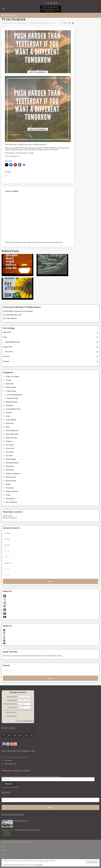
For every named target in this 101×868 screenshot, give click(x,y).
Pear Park (6, 357)
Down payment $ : (12, 700)
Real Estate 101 (11, 477)
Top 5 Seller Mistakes (10, 318)
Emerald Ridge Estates (13, 342)
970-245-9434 (8, 760)
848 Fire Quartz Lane (21, 821)
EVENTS (9, 413)
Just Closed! (10, 445)
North (5, 337)
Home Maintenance (12, 431)
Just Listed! (10, 452)
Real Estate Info (11, 481)
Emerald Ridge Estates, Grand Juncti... (27, 830)
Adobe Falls (7, 332)
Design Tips (10, 405)
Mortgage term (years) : (10, 704)
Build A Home (12, 391)
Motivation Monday (44, 23)
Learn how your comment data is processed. (48, 242)
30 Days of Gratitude (13, 377)
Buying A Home (11, 387)
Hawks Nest (9, 352)
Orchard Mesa (8, 347)
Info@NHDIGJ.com (11, 764)
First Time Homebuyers (15, 395)
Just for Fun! (10, 448)
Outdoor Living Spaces (13, 474)
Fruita (8, 416)
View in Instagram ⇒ (12, 156)
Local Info (9, 456)
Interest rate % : (13, 707)
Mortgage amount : (12, 712)
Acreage (8, 380)
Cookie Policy (39, 865)
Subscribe (9, 784)
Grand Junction (11, 420)
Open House (10, 470)
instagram (35, 23)
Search (51, 581)
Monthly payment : (12, 716)
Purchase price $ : (12, 697)
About (4, 854)
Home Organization (12, 434)
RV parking (10, 488)
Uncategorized (10, 499)
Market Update (11, 459)
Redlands (6, 361)
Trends (8, 495)
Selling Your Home (12, 491)
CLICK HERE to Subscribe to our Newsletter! (18, 311)
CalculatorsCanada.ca (28, 721)
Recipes (8, 484)
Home (8, 427)
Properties (5, 850)
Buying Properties (12, 402)
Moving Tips (10, 466)
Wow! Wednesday (12, 502)
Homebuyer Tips (13, 398)
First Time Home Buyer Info (12, 315)
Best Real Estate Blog (10, 518)
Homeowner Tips (11, 438)
